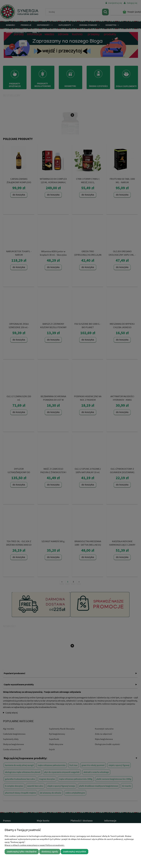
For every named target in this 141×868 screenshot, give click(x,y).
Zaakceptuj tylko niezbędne (22, 851)
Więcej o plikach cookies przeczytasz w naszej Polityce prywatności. (35, 845)
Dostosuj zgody (50, 851)
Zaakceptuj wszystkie (75, 851)
